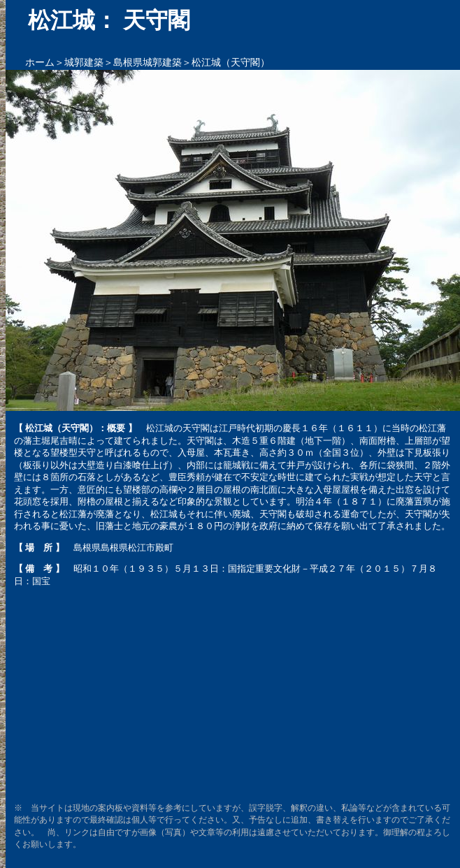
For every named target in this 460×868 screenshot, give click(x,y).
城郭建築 (84, 63)
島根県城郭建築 (148, 63)
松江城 (160, 428)
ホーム (40, 63)
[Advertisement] (233, 695)
